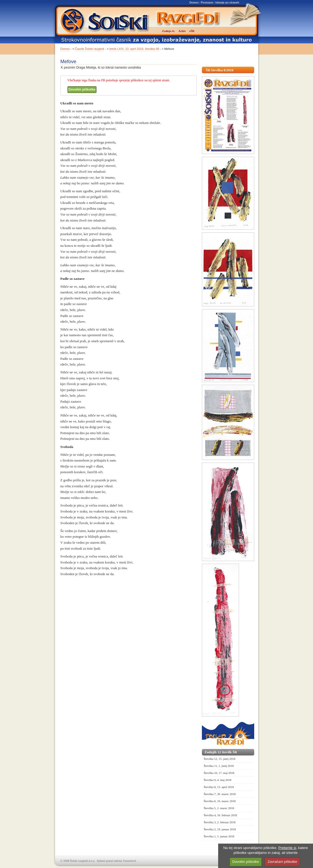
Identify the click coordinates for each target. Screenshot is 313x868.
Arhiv (182, 31)
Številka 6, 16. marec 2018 (220, 801)
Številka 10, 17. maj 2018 (219, 773)
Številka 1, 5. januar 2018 (219, 836)
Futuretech (130, 861)
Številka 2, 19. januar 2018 (220, 829)
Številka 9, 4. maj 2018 (218, 780)
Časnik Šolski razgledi (90, 49)
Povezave (207, 3)
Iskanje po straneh (227, 3)
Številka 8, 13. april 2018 (219, 787)
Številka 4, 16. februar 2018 (220, 815)
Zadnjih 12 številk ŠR (221, 752)
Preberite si (287, 848)
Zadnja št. (169, 31)
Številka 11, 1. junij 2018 (219, 766)
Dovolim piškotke (82, 89)
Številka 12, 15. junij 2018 (220, 759)
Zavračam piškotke (282, 862)
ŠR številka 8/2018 (220, 70)
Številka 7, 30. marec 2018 (220, 794)
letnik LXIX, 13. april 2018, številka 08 (134, 49)
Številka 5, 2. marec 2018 (219, 808)
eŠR (192, 31)
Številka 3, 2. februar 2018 (220, 822)
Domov (194, 3)
